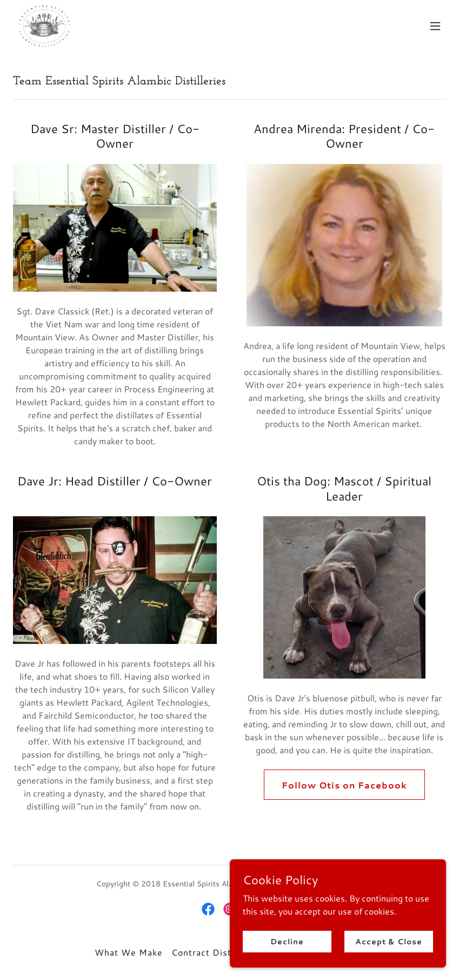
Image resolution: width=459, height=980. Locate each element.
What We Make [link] (129, 952)
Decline (287, 941)
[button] (435, 26)
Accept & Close (388, 941)
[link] (44, 26)
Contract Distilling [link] (212, 952)
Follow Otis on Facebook (344, 785)
